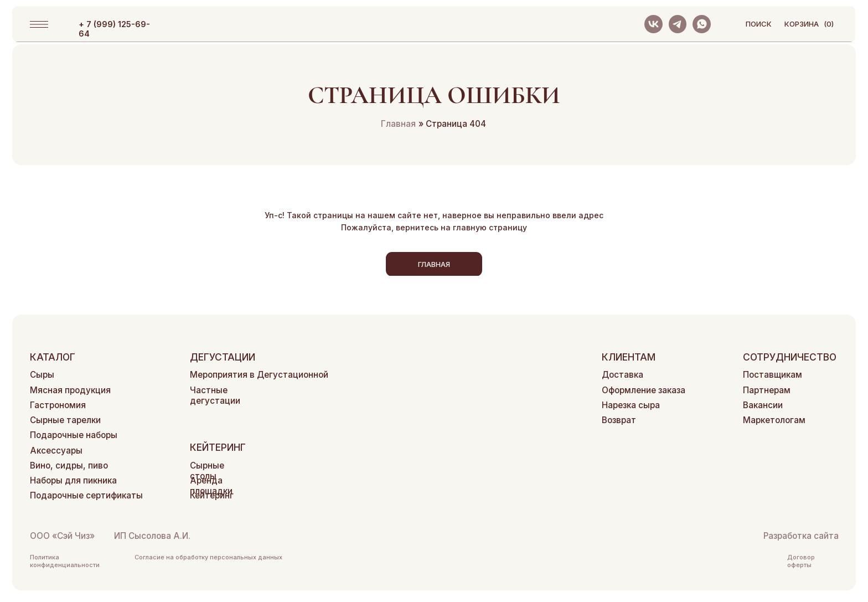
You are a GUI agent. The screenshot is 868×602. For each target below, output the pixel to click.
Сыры (42, 375)
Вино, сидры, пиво (69, 465)
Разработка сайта (801, 536)
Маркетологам (774, 420)
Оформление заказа (644, 390)
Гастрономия (58, 405)
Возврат (619, 420)
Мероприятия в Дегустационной (259, 375)
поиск (759, 24)
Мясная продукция (70, 390)
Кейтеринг (212, 495)
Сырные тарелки (65, 420)
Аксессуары (56, 451)
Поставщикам (773, 375)
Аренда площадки (211, 486)
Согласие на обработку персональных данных (208, 557)
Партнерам (767, 390)
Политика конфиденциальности (65, 561)
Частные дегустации (215, 395)
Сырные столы (207, 471)
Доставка (622, 375)
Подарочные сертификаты (86, 495)
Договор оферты (801, 561)
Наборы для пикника (73, 480)
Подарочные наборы (74, 435)
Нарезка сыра (631, 405)
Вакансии (763, 405)
